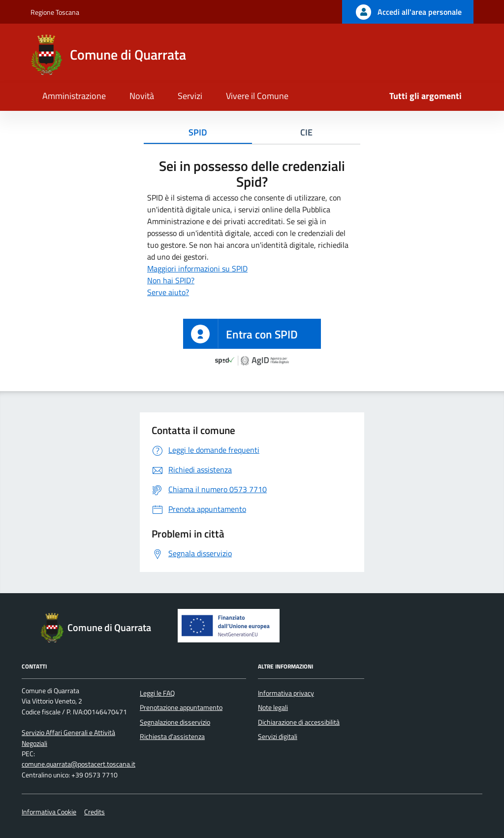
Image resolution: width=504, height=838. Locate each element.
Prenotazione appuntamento (181, 707)
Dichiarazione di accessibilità (299, 722)
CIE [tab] (306, 132)
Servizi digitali (278, 737)
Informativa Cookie (49, 812)
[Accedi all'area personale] (408, 12)
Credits (94, 812)
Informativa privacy (286, 693)
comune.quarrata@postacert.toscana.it (79, 764)
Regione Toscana (55, 12)
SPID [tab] (198, 132)
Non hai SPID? (171, 280)
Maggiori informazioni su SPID (197, 268)
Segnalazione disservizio (175, 722)
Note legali (273, 707)
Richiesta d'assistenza (172, 737)
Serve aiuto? (168, 292)
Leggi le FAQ (157, 693)
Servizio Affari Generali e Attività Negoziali (68, 738)
